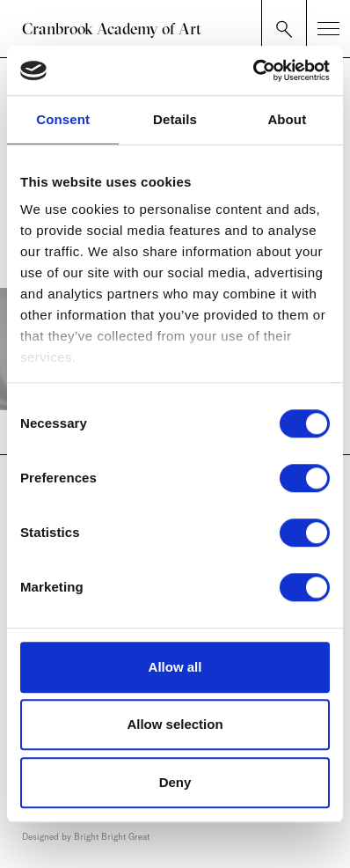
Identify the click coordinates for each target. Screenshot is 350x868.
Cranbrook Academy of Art (112, 29)
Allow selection (175, 724)
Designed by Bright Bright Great (86, 837)
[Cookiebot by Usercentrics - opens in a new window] (253, 70)
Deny (175, 782)
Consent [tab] (63, 119)
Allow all (175, 667)
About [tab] (287, 119)
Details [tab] (175, 119)
